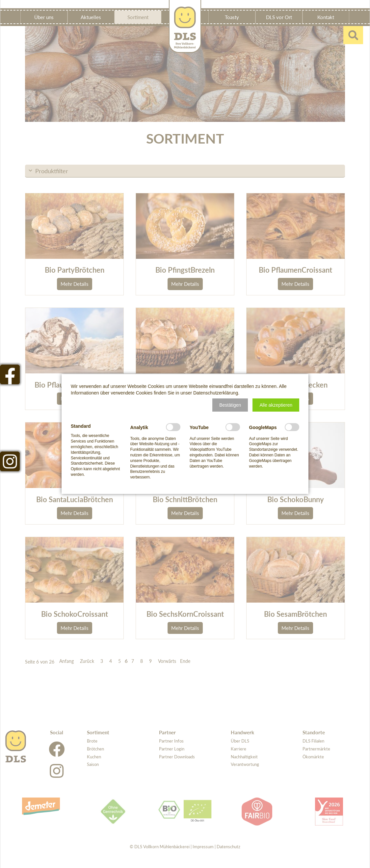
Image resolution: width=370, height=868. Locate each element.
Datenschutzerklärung (216, 393)
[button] (230, 405)
